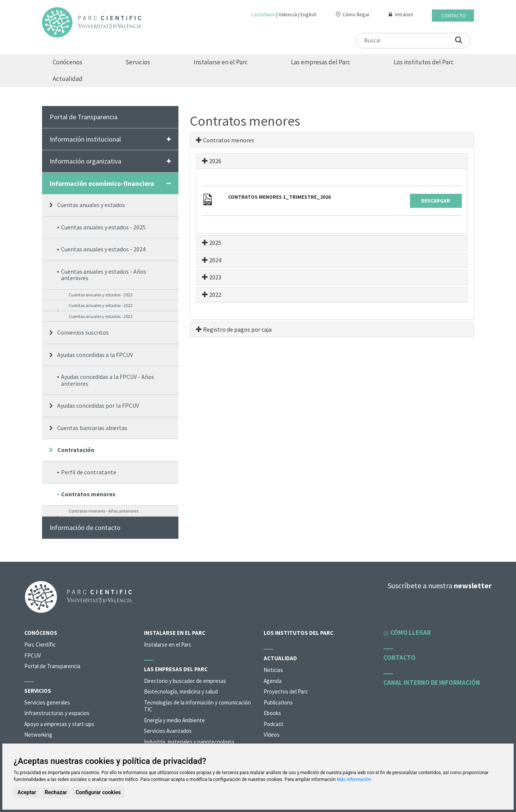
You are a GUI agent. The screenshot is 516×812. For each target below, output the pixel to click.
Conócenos (67, 62)
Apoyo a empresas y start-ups (59, 724)
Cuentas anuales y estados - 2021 (101, 316)
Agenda (273, 681)
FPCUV (33, 655)
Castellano (263, 14)
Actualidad (68, 79)
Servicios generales (47, 702)
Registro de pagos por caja (234, 329)
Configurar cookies (98, 792)
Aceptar (27, 792)
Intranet (404, 14)
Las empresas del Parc (321, 62)
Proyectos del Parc (286, 691)
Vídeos (272, 735)
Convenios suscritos (83, 332)
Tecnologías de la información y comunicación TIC (197, 706)
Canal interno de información (432, 683)
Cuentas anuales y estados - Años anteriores (104, 275)
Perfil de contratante (89, 472)
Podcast (274, 724)
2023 (212, 277)
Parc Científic (40, 644)
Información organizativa (85, 161)
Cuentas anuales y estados (91, 205)
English (308, 14)
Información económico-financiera (102, 183)
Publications (278, 702)
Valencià (288, 14)
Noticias (273, 670)
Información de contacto (85, 528)
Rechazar (56, 792)
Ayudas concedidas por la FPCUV (98, 405)
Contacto (454, 16)
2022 (212, 295)
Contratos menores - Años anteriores (103, 511)
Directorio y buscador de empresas (185, 681)
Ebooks (272, 713)
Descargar (436, 201)
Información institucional (85, 139)
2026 (212, 161)
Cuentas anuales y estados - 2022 (101, 305)
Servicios (138, 62)
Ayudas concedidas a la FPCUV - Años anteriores (108, 380)
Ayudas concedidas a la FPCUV (95, 355)
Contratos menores (88, 494)
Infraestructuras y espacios (57, 713)
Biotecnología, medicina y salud (181, 691)
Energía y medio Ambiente (174, 720)
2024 (212, 260)
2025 (212, 243)
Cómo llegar (356, 14)
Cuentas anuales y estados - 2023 (101, 295)
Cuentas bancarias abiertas (92, 428)
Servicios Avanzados (168, 731)
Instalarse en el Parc (221, 62)
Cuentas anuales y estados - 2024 (103, 249)
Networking (38, 735)
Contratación (76, 450)
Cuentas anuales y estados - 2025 (103, 227)
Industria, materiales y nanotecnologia (189, 742)
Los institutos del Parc (424, 62)
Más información (354, 779)
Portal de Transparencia (84, 117)
